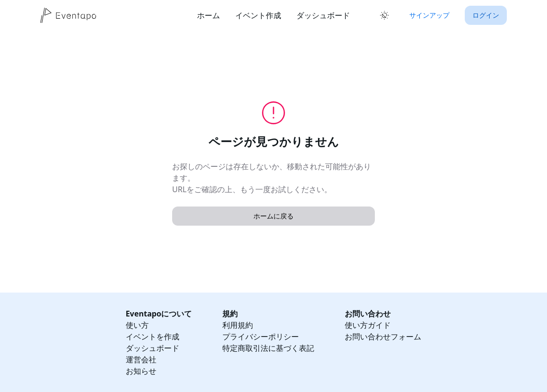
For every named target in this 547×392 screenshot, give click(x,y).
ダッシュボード (323, 15)
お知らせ (141, 371)
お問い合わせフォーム (383, 337)
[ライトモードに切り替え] (384, 15)
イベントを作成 (153, 337)
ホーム (208, 15)
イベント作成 (258, 15)
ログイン (486, 15)
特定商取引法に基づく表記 (268, 348)
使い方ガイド (368, 325)
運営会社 (141, 359)
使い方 (137, 325)
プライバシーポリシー (261, 337)
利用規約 (238, 325)
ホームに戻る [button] (273, 216)
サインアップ (429, 15)
